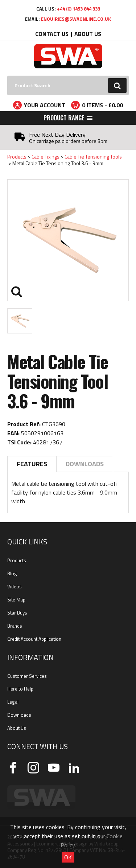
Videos (15, 587)
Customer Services (27, 676)
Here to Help (20, 689)
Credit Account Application (34, 639)
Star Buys (17, 613)
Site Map (16, 600)
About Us (88, 34)
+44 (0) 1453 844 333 (79, 9)
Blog (12, 573)
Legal (13, 702)
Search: (7, 76)
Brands (15, 626)
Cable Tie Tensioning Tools (93, 157)
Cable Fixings (46, 157)
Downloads (85, 464)
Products (17, 157)
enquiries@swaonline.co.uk (76, 19)
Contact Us (52, 34)
